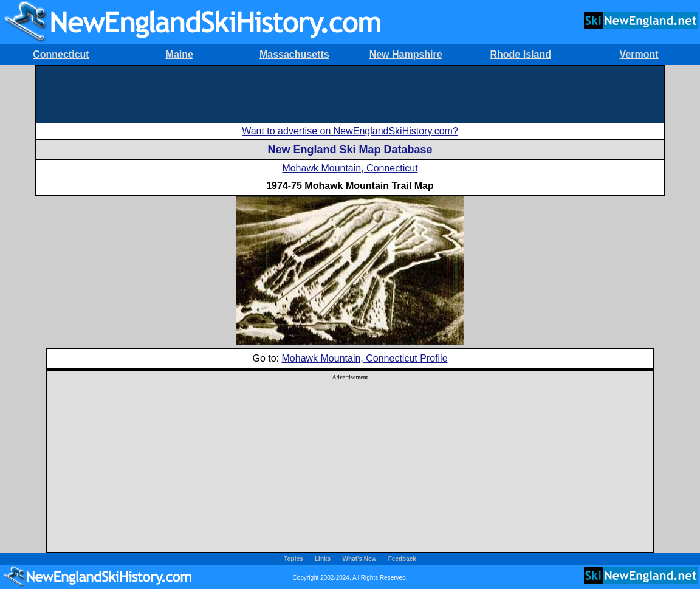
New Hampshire (406, 54)
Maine (180, 54)
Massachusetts (294, 54)
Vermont (639, 54)
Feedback (402, 559)
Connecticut (61, 54)
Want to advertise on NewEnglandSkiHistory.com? (350, 131)
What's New (360, 559)
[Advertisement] (350, 94)
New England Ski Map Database (350, 150)
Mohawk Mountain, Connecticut (350, 168)
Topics (293, 559)
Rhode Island (521, 54)
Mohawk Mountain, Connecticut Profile (365, 358)
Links (323, 559)
